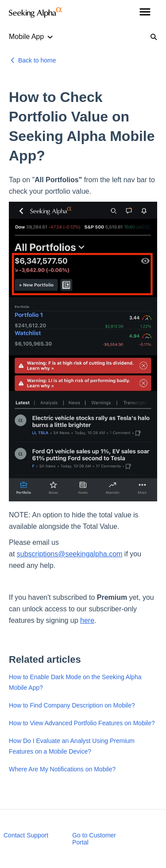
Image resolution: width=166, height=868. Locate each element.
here (87, 620)
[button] (145, 12)
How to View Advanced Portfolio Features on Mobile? (82, 723)
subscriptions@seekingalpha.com (70, 554)
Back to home (37, 60)
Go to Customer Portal (94, 839)
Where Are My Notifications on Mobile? (62, 769)
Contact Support (26, 835)
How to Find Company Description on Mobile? (72, 705)
